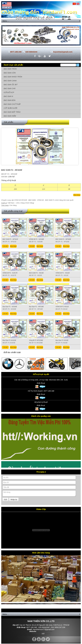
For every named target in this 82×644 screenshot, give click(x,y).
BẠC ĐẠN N (8, 96)
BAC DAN (32, 200)
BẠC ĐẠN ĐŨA (10, 100)
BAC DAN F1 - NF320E (63, 239)
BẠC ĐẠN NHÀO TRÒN (13, 77)
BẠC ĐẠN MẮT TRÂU (12, 112)
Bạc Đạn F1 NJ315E (9, 340)
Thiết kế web (36, 634)
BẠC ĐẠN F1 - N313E (36, 273)
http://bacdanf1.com (45, 631)
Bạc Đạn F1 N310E (62, 340)
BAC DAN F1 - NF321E (10, 239)
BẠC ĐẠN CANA (10, 81)
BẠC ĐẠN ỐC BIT (11, 85)
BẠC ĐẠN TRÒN (10, 69)
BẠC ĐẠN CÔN (10, 73)
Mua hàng (77, 195)
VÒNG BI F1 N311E (62, 307)
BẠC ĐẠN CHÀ (10, 88)
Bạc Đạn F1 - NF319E (36, 307)
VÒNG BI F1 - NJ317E (10, 273)
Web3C (48, 634)
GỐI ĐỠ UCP (9, 92)
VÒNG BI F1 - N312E (63, 273)
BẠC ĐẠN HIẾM (10, 116)
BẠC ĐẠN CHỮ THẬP (12, 104)
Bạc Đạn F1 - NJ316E (10, 307)
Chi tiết (5, 246)
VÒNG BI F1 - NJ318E (37, 239)
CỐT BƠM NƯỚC (11, 108)
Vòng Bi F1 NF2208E (36, 340)
